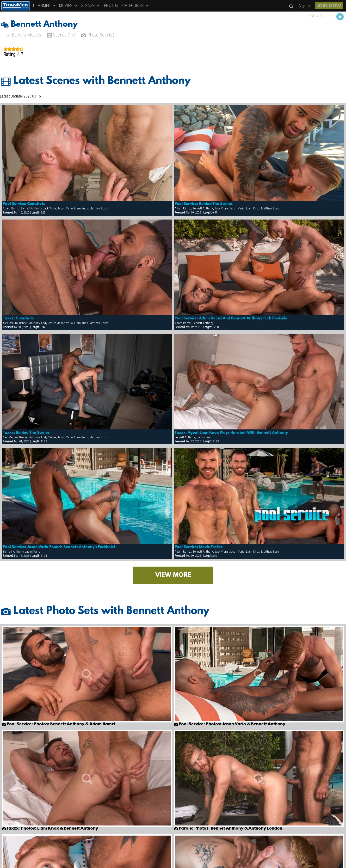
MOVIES (68, 5)
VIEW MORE (173, 575)
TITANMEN (44, 5)
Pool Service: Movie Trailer (199, 547)
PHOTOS (111, 5)
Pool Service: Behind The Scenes (204, 204)
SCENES (90, 5)
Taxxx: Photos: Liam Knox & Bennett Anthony (50, 829)
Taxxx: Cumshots (18, 318)
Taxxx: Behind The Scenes (26, 433)
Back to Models (23, 35)
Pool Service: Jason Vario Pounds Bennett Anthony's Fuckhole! (59, 547)
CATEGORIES (136, 5)
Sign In (304, 6)
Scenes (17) (61, 35)
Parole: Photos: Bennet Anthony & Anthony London (228, 829)
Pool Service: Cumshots (24, 204)
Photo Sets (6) (98, 35)
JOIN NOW (329, 6)
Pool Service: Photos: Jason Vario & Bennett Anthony (230, 724)
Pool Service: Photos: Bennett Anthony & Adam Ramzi (59, 724)
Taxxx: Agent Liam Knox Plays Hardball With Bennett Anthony (231, 433)
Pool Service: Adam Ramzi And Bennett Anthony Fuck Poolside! (232, 318)
